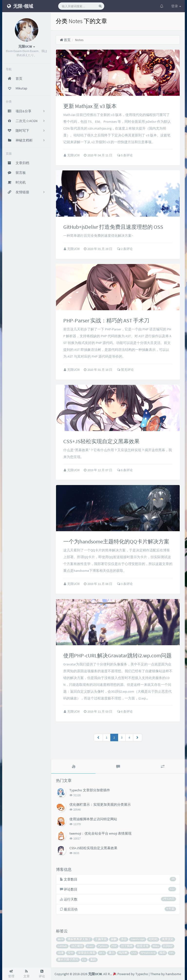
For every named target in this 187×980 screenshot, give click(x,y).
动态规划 (77, 946)
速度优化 (168, 939)
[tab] (73, 767)
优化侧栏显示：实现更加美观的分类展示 (100, 804)
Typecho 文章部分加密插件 (90, 790)
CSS (134, 953)
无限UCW (74, 155)
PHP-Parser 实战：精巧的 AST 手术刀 (106, 320)
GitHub (62, 946)
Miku (156, 946)
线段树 (123, 953)
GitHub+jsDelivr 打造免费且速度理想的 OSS (113, 227)
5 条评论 (125, 155)
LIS (172, 953)
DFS (102, 953)
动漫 (61, 953)
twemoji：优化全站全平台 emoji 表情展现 (100, 833)
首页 (65, 40)
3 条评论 (125, 584)
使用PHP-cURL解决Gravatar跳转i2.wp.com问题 (117, 655)
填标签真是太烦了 (79, 939)
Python (103, 946)
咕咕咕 (153, 939)
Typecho (142, 974)
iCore (90, 946)
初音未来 (143, 946)
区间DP (168, 946)
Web (61, 939)
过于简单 (127, 946)
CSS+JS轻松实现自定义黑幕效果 (101, 441)
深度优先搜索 (86, 953)
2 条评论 (125, 249)
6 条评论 (125, 470)
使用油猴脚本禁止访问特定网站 (93, 819)
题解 (114, 939)
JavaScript (138, 939)
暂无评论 (125, 370)
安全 (71, 953)
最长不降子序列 (68, 960)
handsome (173, 974)
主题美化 (101, 939)
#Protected (148, 953)
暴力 (112, 953)
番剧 (93, 960)
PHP (114, 946)
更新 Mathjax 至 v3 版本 (90, 106)
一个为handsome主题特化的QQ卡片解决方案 (116, 541)
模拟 (162, 953)
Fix (84, 960)
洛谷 (124, 939)
